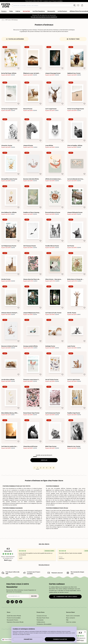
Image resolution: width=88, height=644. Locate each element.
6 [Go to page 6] (50, 468)
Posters (9, 20)
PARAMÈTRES (28, 639)
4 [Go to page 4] (47, 468)
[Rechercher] (74, 5)
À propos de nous (42, 616)
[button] (80, 636)
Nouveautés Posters (12, 620)
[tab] (78, 5)
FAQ (67, 620)
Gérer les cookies (71, 622)
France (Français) (9, 640)
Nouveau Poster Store (43, 618)
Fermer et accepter (60, 639)
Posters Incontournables (14, 618)
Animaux (15, 20)
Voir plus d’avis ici (44, 565)
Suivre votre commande (73, 616)
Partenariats (40, 620)
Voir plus (44, 460)
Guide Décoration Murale (14, 616)
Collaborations (41, 622)
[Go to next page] (54, 468)
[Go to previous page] (34, 468)
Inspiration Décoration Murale (15, 622)
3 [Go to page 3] (44, 468)
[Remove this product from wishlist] (18, 68)
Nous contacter (71, 618)
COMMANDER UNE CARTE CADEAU (65, 597)
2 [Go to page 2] (41, 468)
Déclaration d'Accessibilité (44, 624)
